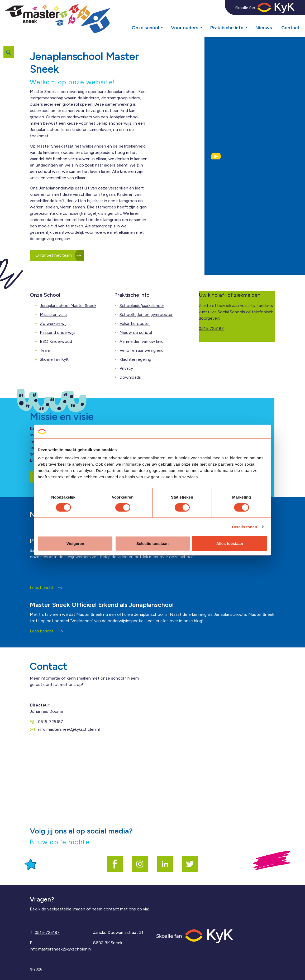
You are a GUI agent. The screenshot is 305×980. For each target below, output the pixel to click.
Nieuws (264, 28)
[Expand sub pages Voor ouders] (205, 18)
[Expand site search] (9, 52)
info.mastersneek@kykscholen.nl (65, 729)
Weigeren (75, 543)
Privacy (126, 368)
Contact (290, 28)
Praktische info (227, 28)
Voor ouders (185, 28)
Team (45, 350)
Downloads (130, 377)
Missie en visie (53, 315)
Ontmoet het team (57, 255)
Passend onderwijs (58, 332)
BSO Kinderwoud (56, 341)
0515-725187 (211, 328)
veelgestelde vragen (66, 909)
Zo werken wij (53, 323)
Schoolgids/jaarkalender (142, 306)
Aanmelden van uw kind (142, 341)
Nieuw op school (136, 332)
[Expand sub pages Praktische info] (250, 18)
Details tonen (244, 527)
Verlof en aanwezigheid (142, 350)
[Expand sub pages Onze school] (166, 18)
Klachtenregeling (135, 359)
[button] (216, 156)
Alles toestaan (230, 543)
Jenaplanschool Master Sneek (68, 306)
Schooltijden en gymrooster (146, 315)
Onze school (145, 28)
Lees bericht (46, 587)
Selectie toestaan (153, 543)
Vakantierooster (135, 323)
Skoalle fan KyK (54, 359)
